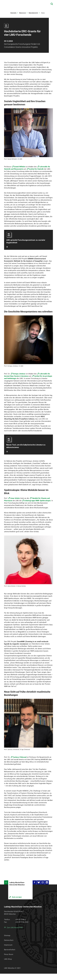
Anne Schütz (15, 498)
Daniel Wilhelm (20, 167)
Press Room (9, 954)
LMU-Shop (8, 959)
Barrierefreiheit (10, 950)
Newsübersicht (33, 13)
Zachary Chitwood (20, 757)
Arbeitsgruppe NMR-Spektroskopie (37, 501)
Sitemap (7, 935)
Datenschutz (9, 940)
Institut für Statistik (36, 169)
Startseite (13, 13)
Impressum (8, 945)
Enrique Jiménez (19, 374)
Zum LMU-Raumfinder (15, 928)
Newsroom (23, 13)
